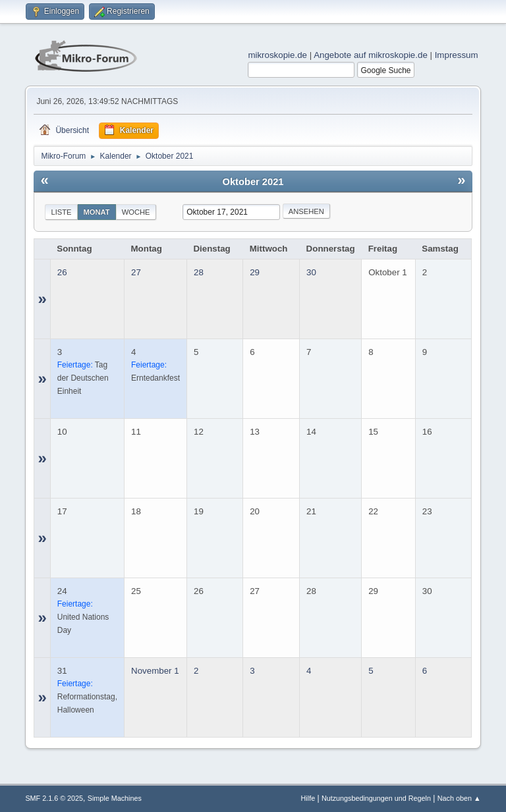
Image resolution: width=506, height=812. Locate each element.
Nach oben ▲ (459, 798)
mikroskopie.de (277, 55)
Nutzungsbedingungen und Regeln (376, 798)
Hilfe (308, 798)
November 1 (155, 671)
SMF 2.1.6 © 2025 (54, 798)
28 (199, 272)
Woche (136, 212)
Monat (97, 212)
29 (255, 272)
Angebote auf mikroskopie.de (371, 55)
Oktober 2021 (253, 182)
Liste (61, 212)
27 (136, 272)
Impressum (457, 55)
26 (62, 272)
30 (311, 272)
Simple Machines (115, 798)
